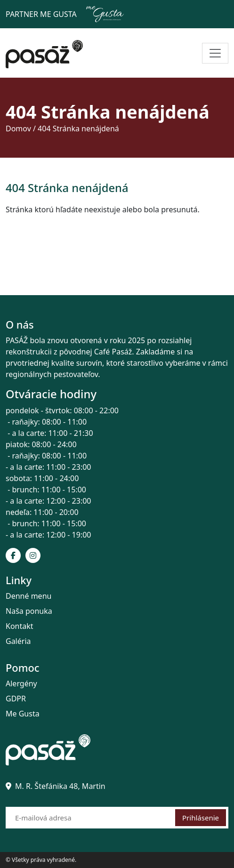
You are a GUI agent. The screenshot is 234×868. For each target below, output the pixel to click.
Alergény (21, 683)
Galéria (18, 641)
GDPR (16, 699)
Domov (18, 129)
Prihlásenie (201, 818)
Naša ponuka (29, 611)
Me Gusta (23, 714)
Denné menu (28, 596)
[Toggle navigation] (215, 53)
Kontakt (20, 626)
